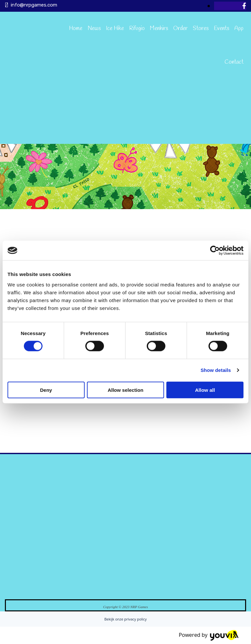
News (94, 29)
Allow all (205, 390)
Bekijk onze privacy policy (125, 619)
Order (180, 29)
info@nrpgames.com (34, 5)
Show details (216, 370)
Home (76, 29)
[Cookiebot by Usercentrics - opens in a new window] (215, 251)
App (239, 29)
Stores (201, 29)
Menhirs (159, 29)
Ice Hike (115, 29)
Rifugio (137, 29)
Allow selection (125, 390)
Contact (234, 62)
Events (221, 29)
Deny (46, 390)
